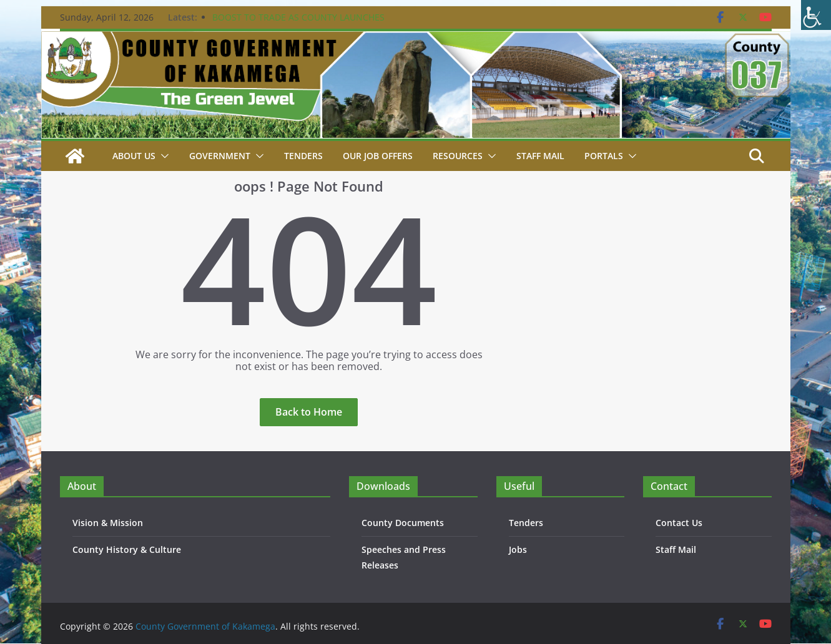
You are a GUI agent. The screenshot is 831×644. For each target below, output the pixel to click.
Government (220, 156)
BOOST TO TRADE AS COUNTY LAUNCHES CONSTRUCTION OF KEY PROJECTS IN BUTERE (307, 23)
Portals (604, 156)
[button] (162, 156)
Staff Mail (676, 549)
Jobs (518, 549)
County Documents (403, 523)
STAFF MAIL (540, 156)
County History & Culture (127, 549)
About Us (134, 156)
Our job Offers (378, 156)
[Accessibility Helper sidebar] (816, 15)
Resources (458, 156)
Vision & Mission (108, 523)
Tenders (303, 156)
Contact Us (679, 523)
